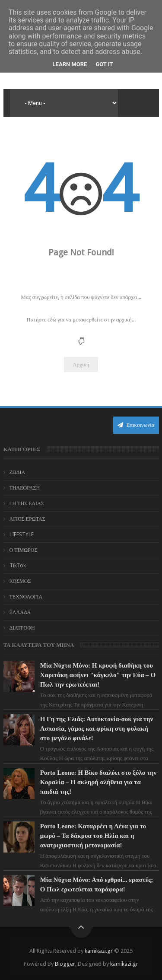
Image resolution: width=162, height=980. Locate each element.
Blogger (65, 964)
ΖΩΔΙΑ (17, 472)
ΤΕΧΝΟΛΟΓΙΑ (26, 597)
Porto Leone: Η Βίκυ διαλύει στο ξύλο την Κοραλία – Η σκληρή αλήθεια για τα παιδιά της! (98, 782)
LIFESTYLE (22, 535)
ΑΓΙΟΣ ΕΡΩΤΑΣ (27, 519)
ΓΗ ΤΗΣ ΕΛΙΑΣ (27, 503)
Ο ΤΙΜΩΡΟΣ (24, 550)
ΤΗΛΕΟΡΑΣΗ (25, 488)
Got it (104, 64)
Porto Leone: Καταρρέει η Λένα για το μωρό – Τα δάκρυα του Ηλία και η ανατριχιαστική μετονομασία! (93, 836)
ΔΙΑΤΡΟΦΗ (22, 628)
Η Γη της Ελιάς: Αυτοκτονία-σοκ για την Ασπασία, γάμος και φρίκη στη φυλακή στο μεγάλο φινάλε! (97, 729)
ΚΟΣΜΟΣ (20, 581)
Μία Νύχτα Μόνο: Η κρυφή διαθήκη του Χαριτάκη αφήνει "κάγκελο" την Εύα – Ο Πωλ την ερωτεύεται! (98, 675)
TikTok (18, 566)
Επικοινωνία (136, 425)
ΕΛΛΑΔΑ (20, 612)
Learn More (70, 64)
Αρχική (81, 364)
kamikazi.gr (99, 951)
